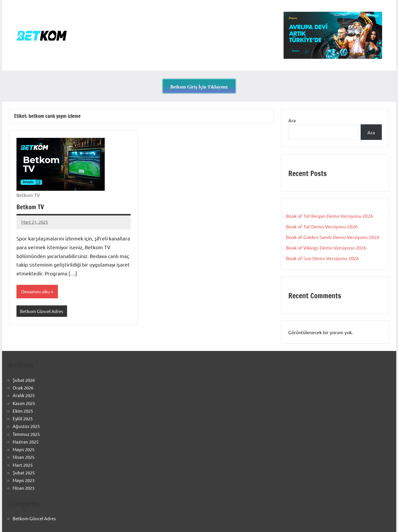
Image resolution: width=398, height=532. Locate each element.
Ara (292, 120)
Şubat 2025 (24, 472)
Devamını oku (35, 292)
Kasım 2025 (24, 403)
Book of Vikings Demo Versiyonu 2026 (326, 247)
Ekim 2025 (23, 411)
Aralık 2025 (24, 395)
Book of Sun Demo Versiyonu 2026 (322, 258)
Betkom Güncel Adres (42, 311)
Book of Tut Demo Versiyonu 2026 (322, 226)
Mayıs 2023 (24, 480)
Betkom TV (31, 207)
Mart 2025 (23, 465)
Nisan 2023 (24, 488)
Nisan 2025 (24, 457)
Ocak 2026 (23, 388)
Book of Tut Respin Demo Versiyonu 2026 (329, 216)
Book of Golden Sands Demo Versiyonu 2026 (333, 237)
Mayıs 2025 (24, 449)
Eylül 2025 (23, 418)
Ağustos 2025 (26, 426)
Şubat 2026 (24, 380)
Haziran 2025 (26, 442)
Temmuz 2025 (26, 434)
